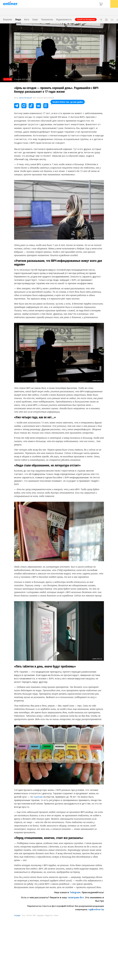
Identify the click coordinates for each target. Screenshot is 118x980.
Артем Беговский (26, 98)
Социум (17, 915)
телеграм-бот (76, 897)
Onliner (29, 915)
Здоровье (40, 915)
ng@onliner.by (96, 909)
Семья (56, 915)
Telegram (75, 892)
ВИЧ (34, 915)
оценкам (38, 797)
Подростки (49, 915)
